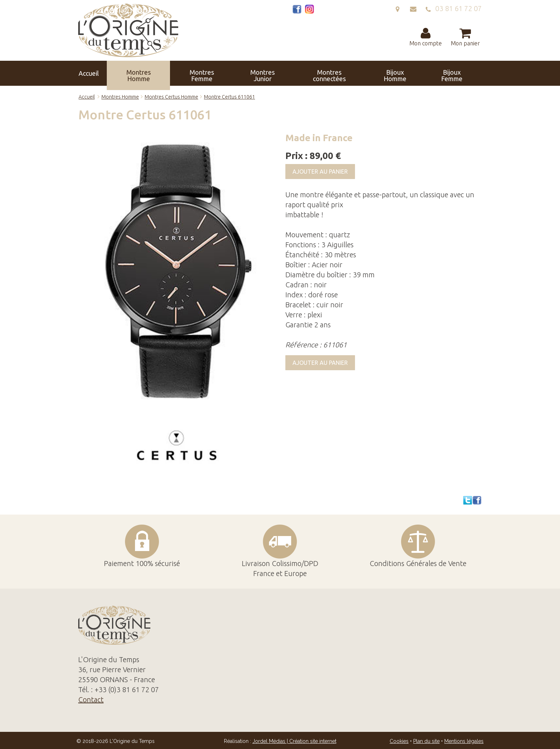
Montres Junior (212, 73)
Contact (463, 73)
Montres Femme (172, 73)
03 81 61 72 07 (454, 8)
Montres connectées (256, 73)
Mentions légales (464, 741)
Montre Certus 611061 (229, 97)
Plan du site (426, 741)
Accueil (95, 73)
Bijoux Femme (337, 73)
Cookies (399, 741)
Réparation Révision (421, 73)
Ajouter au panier (320, 172)
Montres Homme (133, 73)
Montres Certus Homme (171, 97)
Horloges (376, 73)
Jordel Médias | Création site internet (294, 741)
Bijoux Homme (299, 73)
